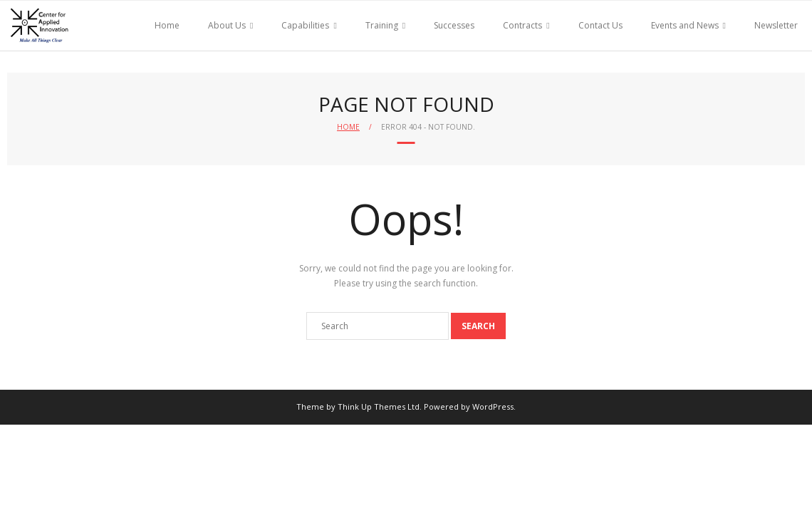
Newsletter (776, 25)
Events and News (685, 25)
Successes (454, 25)
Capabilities (305, 25)
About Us (227, 25)
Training (382, 25)
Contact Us (600, 25)
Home (167, 25)
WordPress (493, 406)
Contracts (522, 25)
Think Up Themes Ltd (379, 406)
